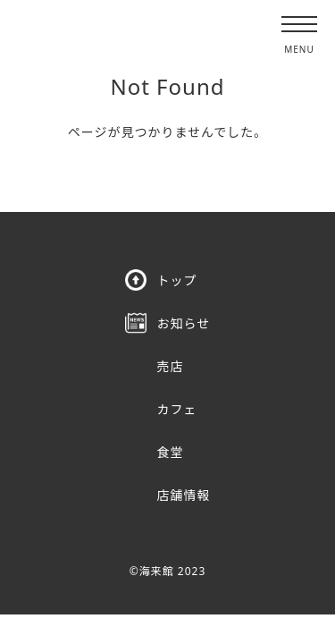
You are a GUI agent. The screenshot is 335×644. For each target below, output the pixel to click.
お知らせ (184, 323)
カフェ (177, 409)
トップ (177, 280)
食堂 (171, 452)
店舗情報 (184, 495)
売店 (171, 366)
